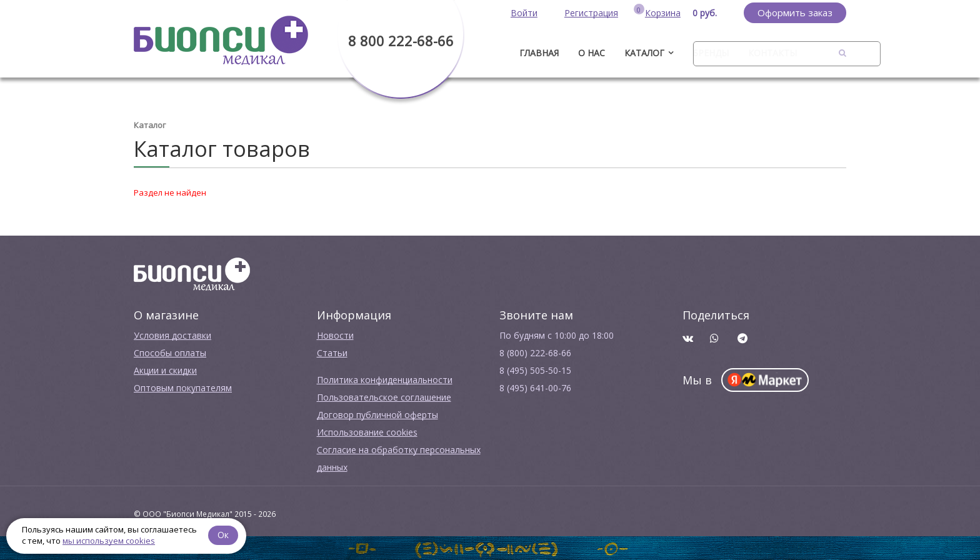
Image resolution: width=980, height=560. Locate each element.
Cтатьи (332, 353)
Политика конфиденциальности (385, 380)
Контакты (772, 53)
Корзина (663, 13)
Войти (524, 13)
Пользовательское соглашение (384, 397)
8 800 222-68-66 (401, 41)
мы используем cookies (109, 541)
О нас (592, 53)
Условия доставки (172, 335)
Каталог (644, 53)
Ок (223, 535)
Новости (335, 335)
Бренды (711, 53)
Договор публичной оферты (377, 415)
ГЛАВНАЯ (539, 53)
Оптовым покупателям (183, 388)
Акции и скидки (165, 370)
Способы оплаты (170, 353)
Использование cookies (367, 432)
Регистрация (591, 13)
